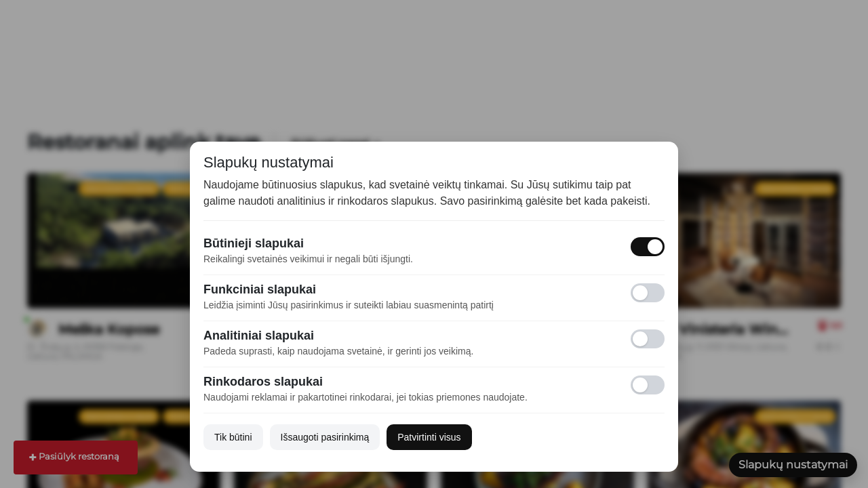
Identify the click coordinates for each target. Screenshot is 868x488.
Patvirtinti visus (429, 437)
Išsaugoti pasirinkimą (325, 437)
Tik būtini (233, 437)
